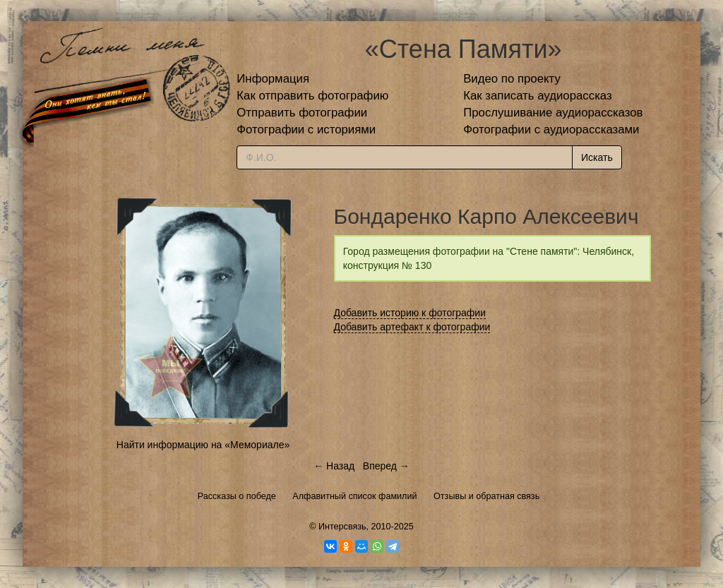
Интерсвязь (342, 527)
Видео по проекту (512, 79)
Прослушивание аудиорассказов (553, 113)
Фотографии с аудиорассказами (551, 130)
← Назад (334, 466)
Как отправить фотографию (312, 96)
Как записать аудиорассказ (538, 96)
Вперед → (386, 466)
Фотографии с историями (306, 130)
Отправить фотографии (302, 113)
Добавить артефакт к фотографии (412, 327)
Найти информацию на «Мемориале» (203, 445)
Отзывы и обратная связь (486, 496)
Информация (273, 79)
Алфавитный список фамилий (354, 496)
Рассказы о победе (237, 496)
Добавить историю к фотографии (410, 313)
